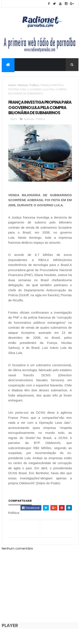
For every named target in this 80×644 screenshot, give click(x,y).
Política (34, 85)
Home (12, 85)
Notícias (23, 85)
